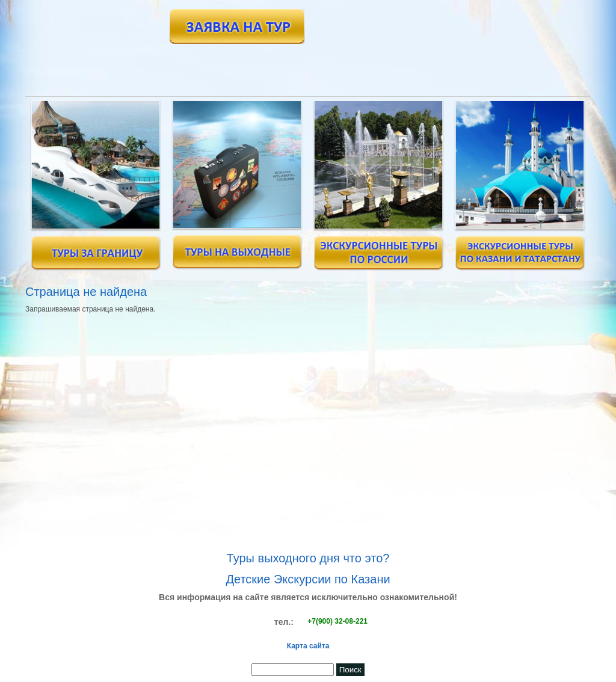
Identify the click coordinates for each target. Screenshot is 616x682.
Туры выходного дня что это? (308, 558)
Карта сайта (308, 646)
